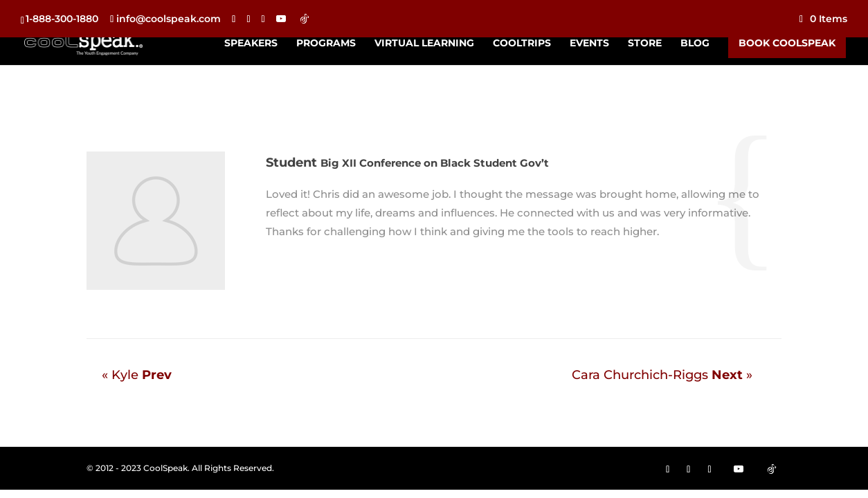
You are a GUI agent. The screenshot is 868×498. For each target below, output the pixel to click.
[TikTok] (305, 19)
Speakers (251, 44)
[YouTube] (281, 19)
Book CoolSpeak (787, 43)
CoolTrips (522, 44)
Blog (695, 44)
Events (589, 44)
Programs (326, 44)
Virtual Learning (424, 44)
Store (645, 44)
